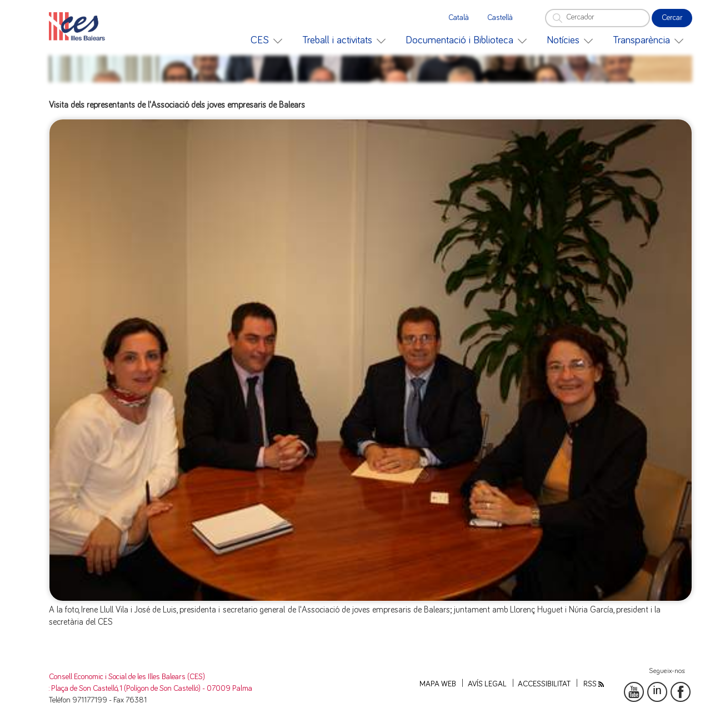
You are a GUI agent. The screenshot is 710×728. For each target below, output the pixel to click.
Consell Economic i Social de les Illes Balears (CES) (127, 677)
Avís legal (487, 684)
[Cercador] (597, 18)
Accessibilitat (544, 684)
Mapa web (438, 684)
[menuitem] (266, 40)
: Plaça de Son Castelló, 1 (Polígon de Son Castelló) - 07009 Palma (151, 689)
